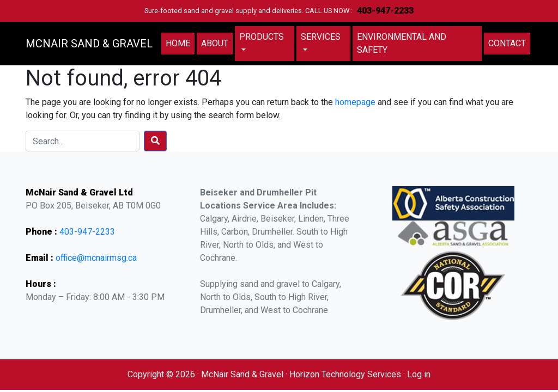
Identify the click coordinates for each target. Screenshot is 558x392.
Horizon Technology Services (345, 374)
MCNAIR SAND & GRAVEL (89, 44)
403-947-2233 (385, 11)
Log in (419, 374)
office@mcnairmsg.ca (96, 258)
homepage (355, 102)
